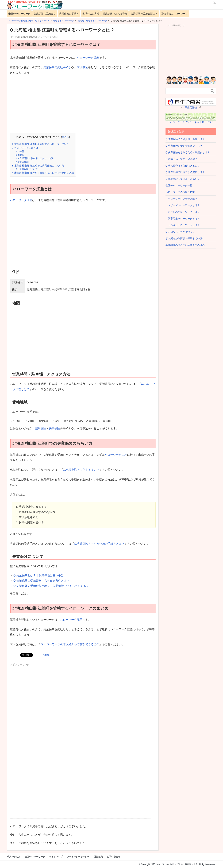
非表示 (66, 137)
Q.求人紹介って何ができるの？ (183, 166)
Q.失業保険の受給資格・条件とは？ (185, 139)
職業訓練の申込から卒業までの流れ (185, 245)
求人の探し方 (14, 857)
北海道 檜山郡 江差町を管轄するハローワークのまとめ (43, 173)
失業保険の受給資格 (45, 14)
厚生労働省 (191, 107)
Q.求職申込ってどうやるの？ (181, 159)
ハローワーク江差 (88, 58)
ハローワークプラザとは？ (181, 199)
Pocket (46, 655)
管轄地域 (22, 162)
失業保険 (55, 428)
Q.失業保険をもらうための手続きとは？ (99, 544)
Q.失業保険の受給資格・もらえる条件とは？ (41, 581)
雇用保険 (41, 428)
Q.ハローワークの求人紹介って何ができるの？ (70, 644)
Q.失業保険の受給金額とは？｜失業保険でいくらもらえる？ (51, 586)
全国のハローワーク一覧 (179, 185)
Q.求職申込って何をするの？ (81, 470)
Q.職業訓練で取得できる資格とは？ (185, 172)
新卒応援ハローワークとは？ (183, 219)
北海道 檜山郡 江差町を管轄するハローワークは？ (40, 144)
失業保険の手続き (69, 14)
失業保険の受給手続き (57, 67)
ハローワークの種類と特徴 (180, 192)
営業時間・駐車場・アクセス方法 (34, 158)
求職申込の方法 (91, 14)
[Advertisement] (83, 104)
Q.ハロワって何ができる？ (180, 232)
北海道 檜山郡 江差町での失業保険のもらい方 (38, 166)
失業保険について (26, 169)
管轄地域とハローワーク (174, 14)
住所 (20, 151)
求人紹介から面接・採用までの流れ (185, 238)
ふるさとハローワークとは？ (183, 225)
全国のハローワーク (19, 14)
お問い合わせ (114, 857)
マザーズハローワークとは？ (183, 205)
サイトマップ (56, 857)
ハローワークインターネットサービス (191, 122)
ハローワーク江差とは (25, 148)
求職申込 (82, 67)
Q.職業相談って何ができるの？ (183, 179)
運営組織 (98, 857)
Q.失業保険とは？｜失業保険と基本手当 (39, 575)
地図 (20, 155)
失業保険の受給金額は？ (144, 14)
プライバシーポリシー (78, 857)
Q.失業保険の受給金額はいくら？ (184, 146)
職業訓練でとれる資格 (115, 14)
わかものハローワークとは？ (183, 212)
